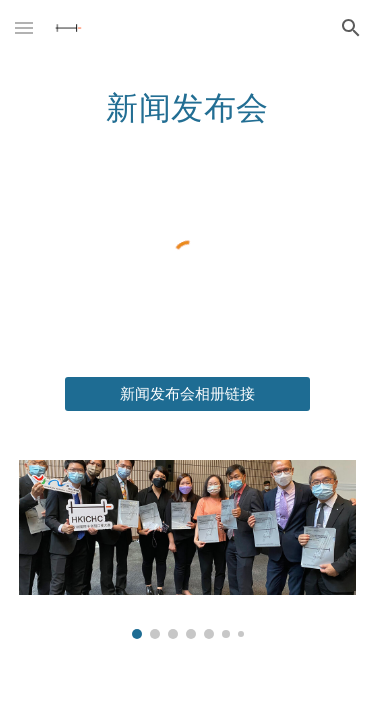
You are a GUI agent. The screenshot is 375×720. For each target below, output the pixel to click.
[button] (24, 27)
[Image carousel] (188, 549)
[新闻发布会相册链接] (187, 394)
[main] (188, 107)
